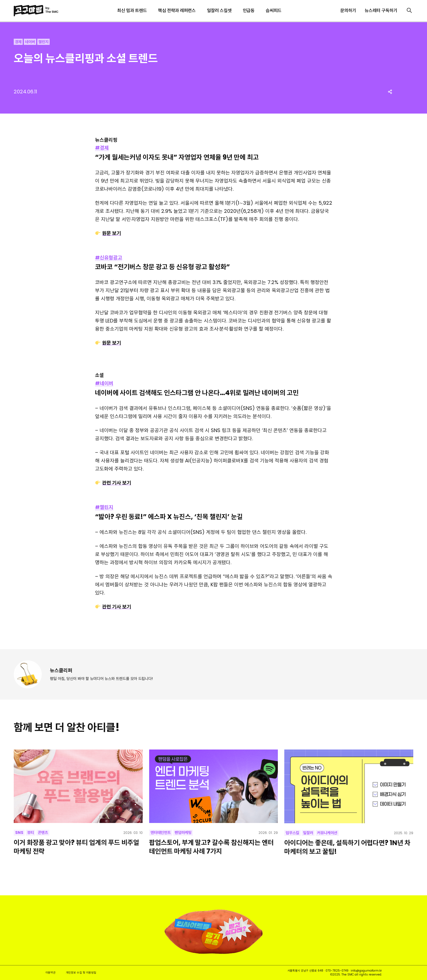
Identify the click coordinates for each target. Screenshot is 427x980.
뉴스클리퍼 (61, 670)
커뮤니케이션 (327, 833)
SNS (19, 833)
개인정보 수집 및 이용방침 (81, 973)
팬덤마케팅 (183, 833)
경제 (18, 42)
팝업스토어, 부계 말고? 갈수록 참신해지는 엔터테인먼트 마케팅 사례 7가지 (211, 847)
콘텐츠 (43, 833)
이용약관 (50, 973)
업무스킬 (292, 833)
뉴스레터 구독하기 (381, 11)
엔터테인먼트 (161, 833)
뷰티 (31, 833)
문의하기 (348, 11)
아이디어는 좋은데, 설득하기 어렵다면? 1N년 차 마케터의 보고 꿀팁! (347, 847)
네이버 (30, 42)
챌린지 (43, 42)
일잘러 (308, 833)
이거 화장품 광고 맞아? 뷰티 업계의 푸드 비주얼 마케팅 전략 (76, 847)
